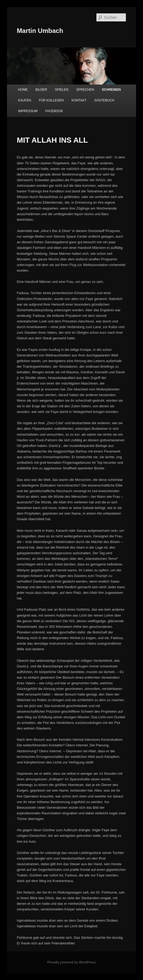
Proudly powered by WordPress (71, 962)
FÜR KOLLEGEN (51, 100)
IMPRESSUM (28, 111)
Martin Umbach (40, 31)
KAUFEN (25, 100)
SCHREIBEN (112, 90)
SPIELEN (62, 90)
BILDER (41, 90)
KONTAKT (79, 100)
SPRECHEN (85, 90)
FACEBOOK (54, 111)
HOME (23, 90)
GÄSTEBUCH (104, 100)
